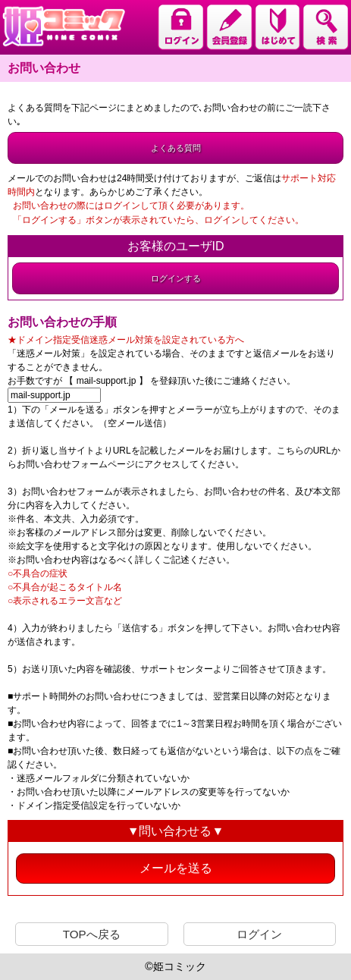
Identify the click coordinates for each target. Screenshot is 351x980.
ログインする (176, 278)
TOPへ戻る (92, 934)
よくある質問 (176, 148)
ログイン (259, 934)
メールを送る (176, 868)
